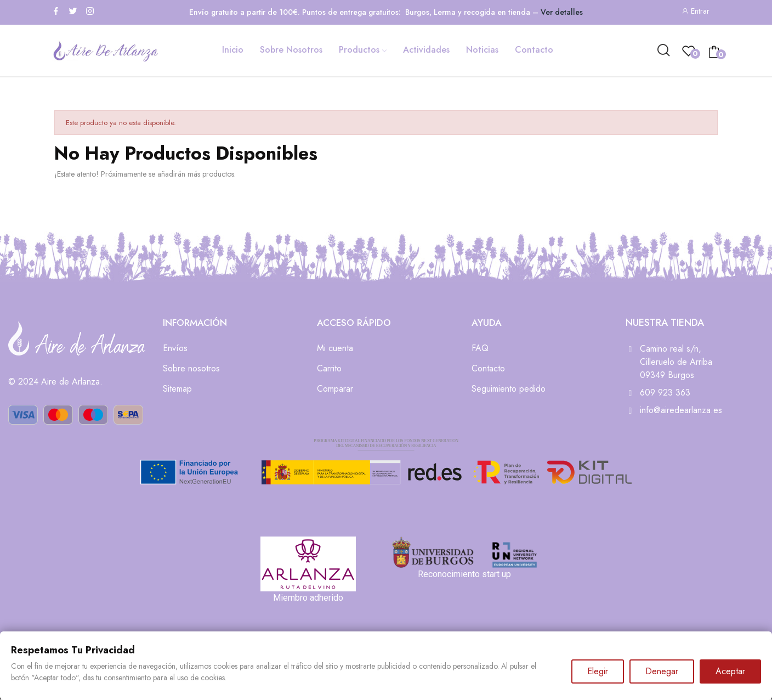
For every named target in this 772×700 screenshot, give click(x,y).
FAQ (480, 348)
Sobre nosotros (191, 368)
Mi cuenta (335, 348)
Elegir (598, 671)
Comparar (335, 389)
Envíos (175, 348)
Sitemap (177, 389)
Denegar (662, 671)
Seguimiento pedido (509, 389)
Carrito (329, 368)
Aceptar (730, 671)
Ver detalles (562, 12)
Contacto (488, 368)
